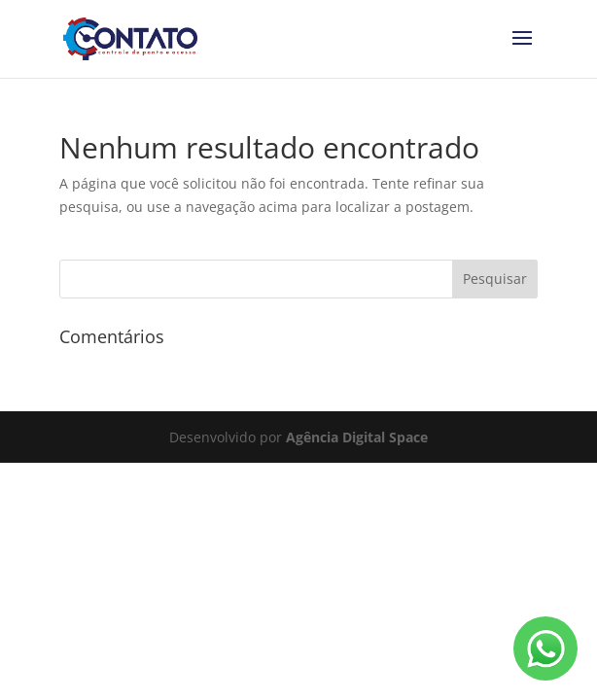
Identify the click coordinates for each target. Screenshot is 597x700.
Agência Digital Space (357, 437)
